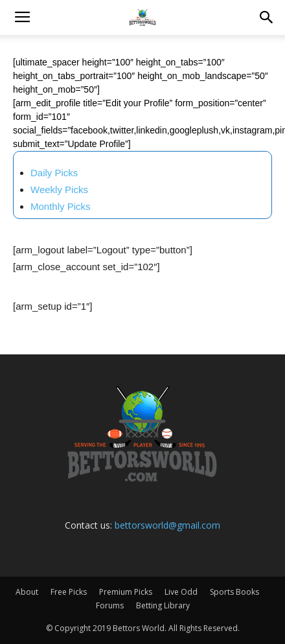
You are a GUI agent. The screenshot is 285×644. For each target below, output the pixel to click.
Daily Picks (54, 173)
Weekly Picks (59, 190)
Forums (110, 605)
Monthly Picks (61, 206)
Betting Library (163, 605)
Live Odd (181, 592)
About (27, 592)
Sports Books (234, 592)
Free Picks (69, 592)
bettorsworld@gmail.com (167, 525)
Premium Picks (126, 592)
